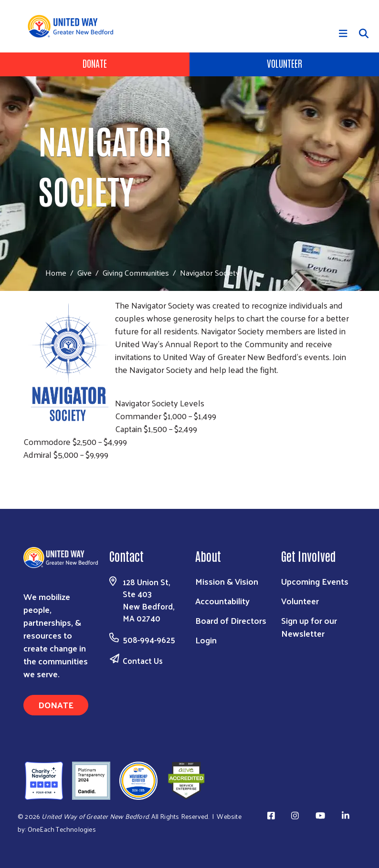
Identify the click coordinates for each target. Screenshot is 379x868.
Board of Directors (231, 620)
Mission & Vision (227, 581)
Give (84, 272)
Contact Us (143, 661)
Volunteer (284, 63)
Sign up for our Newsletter (309, 627)
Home (56, 273)
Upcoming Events (315, 581)
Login (206, 640)
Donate (95, 63)
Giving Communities (136, 272)
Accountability (222, 601)
